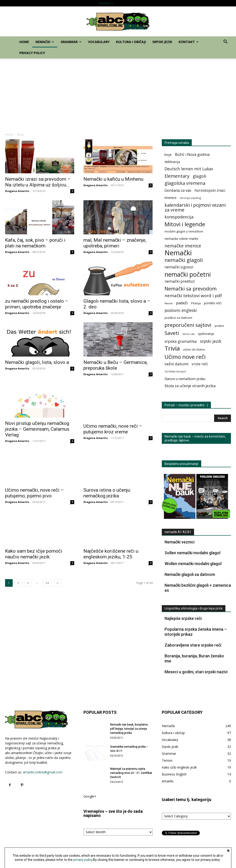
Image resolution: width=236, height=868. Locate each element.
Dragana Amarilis (17, 191)
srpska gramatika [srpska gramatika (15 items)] (181, 341)
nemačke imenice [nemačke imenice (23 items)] (183, 246)
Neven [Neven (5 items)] (169, 303)
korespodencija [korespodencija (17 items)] (179, 217)
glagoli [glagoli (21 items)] (199, 176)
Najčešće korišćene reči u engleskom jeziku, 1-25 (111, 554)
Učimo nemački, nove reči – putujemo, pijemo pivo (34, 493)
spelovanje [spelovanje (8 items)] (206, 334)
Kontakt (203, 3)
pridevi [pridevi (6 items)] (219, 326)
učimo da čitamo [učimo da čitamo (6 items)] (194, 350)
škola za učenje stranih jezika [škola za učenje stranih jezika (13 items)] (190, 386)
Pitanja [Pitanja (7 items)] (196, 303)
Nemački (106, 3)
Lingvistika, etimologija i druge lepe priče (194, 608)
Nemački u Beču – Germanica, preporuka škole (115, 365)
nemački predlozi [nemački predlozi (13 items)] (180, 281)
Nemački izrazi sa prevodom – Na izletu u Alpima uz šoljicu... (38, 182)
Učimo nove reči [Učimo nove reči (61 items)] (185, 357)
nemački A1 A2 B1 (178, 532)
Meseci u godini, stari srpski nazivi (196, 672)
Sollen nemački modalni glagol (192, 553)
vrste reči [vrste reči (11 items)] (200, 364)
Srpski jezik (186, 3)
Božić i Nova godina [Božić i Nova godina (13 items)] (192, 155)
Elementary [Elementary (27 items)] (177, 176)
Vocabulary (144, 3)
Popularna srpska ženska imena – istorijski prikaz (196, 632)
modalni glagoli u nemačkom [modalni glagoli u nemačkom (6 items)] (184, 231)
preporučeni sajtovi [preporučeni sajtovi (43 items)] (188, 325)
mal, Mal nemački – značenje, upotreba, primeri (115, 243)
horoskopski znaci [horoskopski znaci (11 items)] (210, 190)
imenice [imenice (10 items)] (171, 197)
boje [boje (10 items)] (168, 154)
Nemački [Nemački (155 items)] (178, 253)
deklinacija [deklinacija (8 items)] (172, 162)
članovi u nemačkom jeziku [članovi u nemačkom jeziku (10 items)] (185, 379)
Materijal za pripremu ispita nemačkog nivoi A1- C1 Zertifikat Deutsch (131, 773)
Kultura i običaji (165, 3)
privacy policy (83, 860)
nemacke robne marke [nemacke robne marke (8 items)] (181, 239)
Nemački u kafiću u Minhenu (113, 179)
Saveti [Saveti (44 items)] (172, 333)
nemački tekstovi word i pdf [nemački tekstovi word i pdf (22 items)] (193, 296)
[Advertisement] (118, 93)
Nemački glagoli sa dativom (190, 574)
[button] (225, 42)
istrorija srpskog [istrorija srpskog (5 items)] (190, 198)
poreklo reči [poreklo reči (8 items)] (213, 303)
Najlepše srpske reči (183, 618)
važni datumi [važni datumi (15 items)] (177, 364)
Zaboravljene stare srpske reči (193, 645)
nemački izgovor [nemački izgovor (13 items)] (179, 267)
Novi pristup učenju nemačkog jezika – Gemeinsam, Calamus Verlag (37, 429)
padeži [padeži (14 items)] (182, 303)
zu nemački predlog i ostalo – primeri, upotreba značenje (37, 304)
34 (47, 583)
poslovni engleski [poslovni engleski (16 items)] (181, 310)
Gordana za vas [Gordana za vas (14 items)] (178, 190)
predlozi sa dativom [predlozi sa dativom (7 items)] (178, 318)
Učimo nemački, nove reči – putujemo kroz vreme (113, 425)
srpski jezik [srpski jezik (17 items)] (211, 341)
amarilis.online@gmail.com (43, 772)
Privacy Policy (222, 3)
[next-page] (57, 583)
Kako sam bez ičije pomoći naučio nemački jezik (34, 554)
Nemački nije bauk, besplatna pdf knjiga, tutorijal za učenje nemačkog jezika (129, 729)
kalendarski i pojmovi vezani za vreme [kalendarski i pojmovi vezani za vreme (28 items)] (195, 207)
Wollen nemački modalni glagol (193, 564)
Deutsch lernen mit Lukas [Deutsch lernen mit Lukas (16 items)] (189, 169)
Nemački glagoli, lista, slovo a (37, 362)
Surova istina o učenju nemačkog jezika (107, 493)
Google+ (90, 796)
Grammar (125, 3)
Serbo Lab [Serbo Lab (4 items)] (189, 334)
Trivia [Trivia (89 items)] (172, 348)
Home (91, 3)
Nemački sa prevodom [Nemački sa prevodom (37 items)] (191, 289)
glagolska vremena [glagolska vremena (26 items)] (185, 183)
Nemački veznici (180, 542)
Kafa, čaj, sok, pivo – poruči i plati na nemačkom (35, 243)
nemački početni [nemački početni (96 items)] (188, 274)
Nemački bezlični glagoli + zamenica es (198, 588)
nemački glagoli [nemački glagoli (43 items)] (184, 260)
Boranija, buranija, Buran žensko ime (194, 658)
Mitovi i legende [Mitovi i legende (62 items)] (185, 224)
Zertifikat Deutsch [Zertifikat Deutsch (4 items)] (175, 372)
